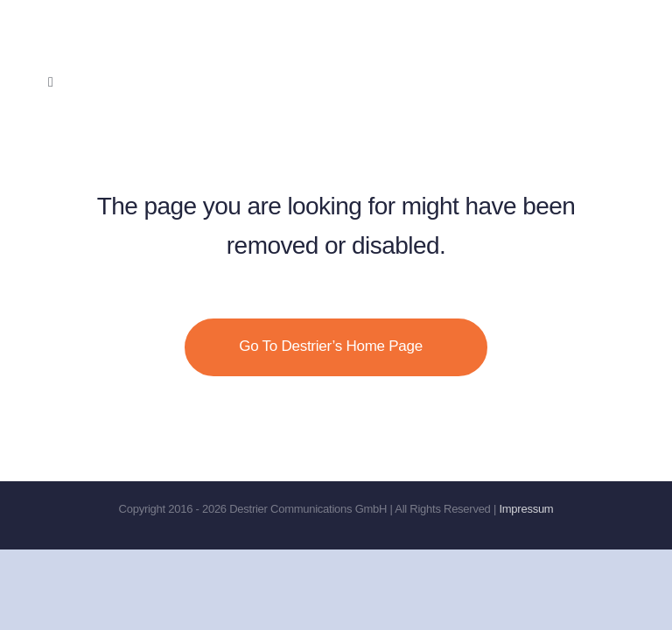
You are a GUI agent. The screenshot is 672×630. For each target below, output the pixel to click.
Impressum (526, 509)
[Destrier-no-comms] (157, 21)
